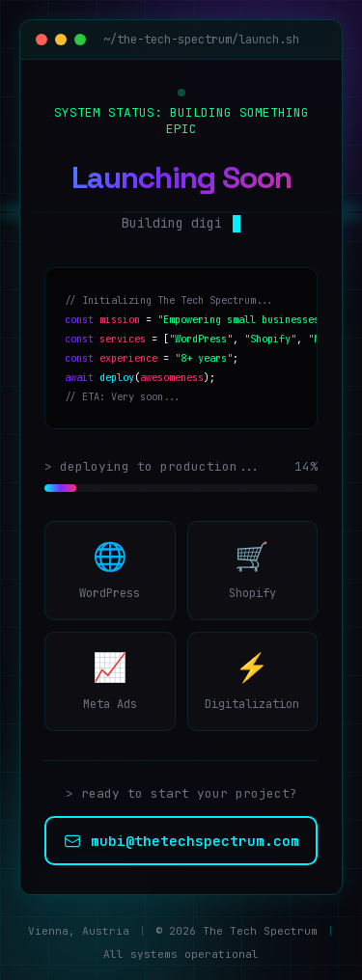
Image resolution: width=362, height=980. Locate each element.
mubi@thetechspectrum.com (181, 841)
